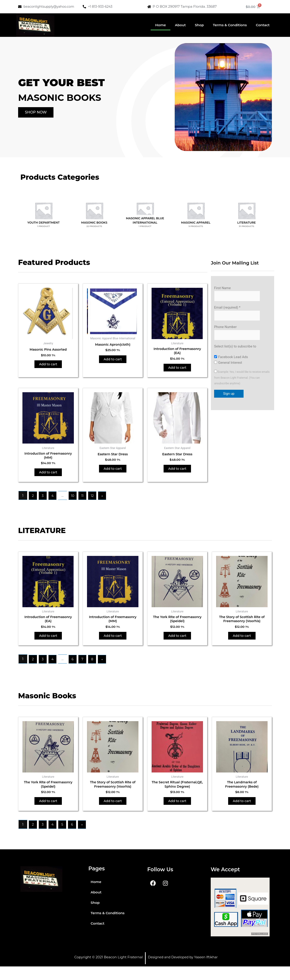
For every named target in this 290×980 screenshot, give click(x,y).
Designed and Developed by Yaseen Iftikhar (185, 970)
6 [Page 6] (74, 666)
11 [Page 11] (85, 500)
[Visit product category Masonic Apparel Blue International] (145, 211)
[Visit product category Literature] (246, 211)
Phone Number (225, 328)
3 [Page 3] (43, 500)
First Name (222, 288)
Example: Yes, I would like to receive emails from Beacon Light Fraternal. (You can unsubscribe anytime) (242, 380)
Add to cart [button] (48, 365)
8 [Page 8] (95, 666)
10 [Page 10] (74, 500)
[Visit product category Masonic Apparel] (196, 211)
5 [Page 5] (64, 838)
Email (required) (227, 308)
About (180, 25)
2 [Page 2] (33, 500)
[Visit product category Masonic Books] (94, 211)
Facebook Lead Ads (233, 359)
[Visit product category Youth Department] (43, 211)
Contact (263, 25)
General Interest (230, 365)
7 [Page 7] (85, 666)
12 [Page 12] (95, 500)
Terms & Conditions (230, 25)
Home (161, 25)
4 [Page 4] (54, 500)
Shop (199, 25)
